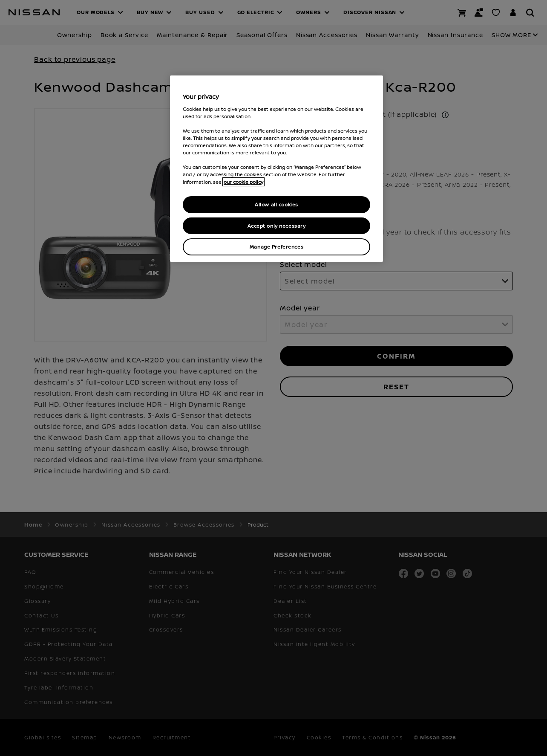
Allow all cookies (276, 204)
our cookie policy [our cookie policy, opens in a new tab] (243, 182)
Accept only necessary (277, 226)
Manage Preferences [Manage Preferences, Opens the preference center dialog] (276, 247)
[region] (276, 169)
